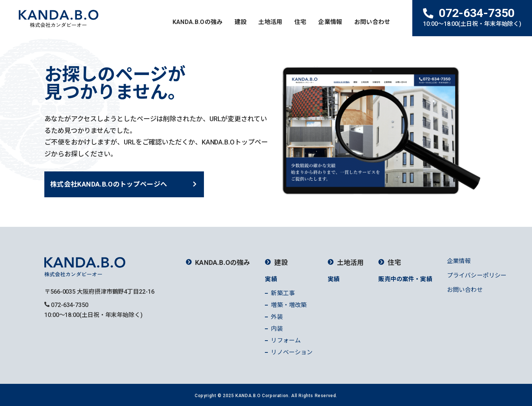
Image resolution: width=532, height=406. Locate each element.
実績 (271, 279)
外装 (277, 317)
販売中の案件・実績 (405, 279)
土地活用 (270, 22)
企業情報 (330, 22)
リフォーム (286, 340)
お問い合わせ (372, 22)
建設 (241, 22)
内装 (277, 329)
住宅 (301, 22)
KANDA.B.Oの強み (198, 22)
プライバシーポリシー (477, 275)
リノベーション (292, 352)
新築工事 (283, 293)
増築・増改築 (289, 305)
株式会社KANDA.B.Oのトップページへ (109, 184)
